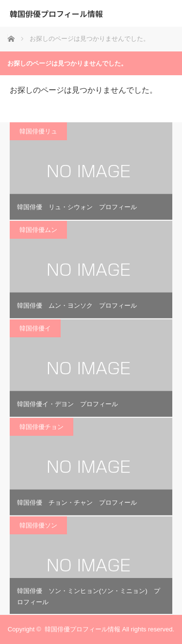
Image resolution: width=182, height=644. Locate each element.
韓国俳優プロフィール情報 (56, 14)
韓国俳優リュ (38, 131)
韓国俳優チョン (41, 427)
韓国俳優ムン (38, 230)
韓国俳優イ (35, 328)
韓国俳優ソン (38, 525)
